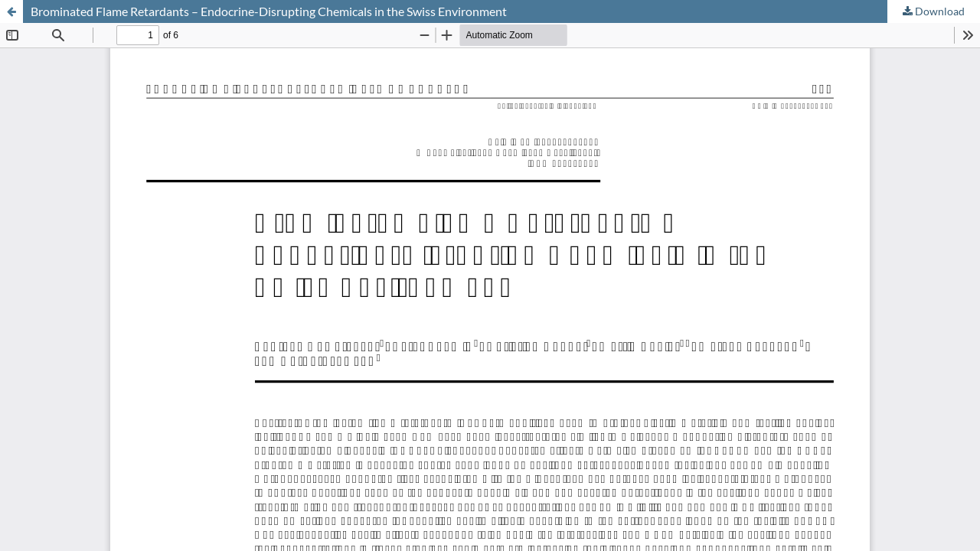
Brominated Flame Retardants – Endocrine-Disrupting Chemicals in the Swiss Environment (269, 11)
